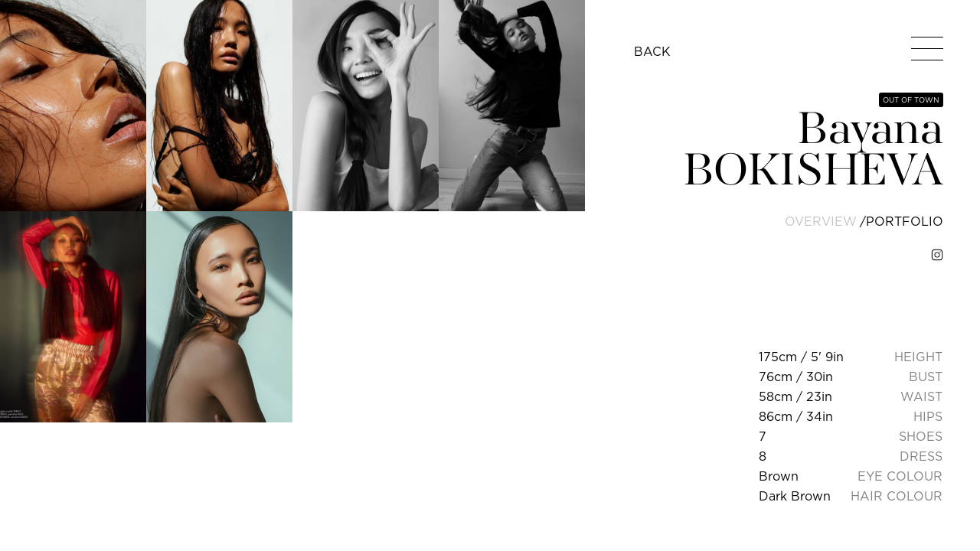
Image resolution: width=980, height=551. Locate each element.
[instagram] (937, 255)
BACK (652, 51)
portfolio (905, 221)
